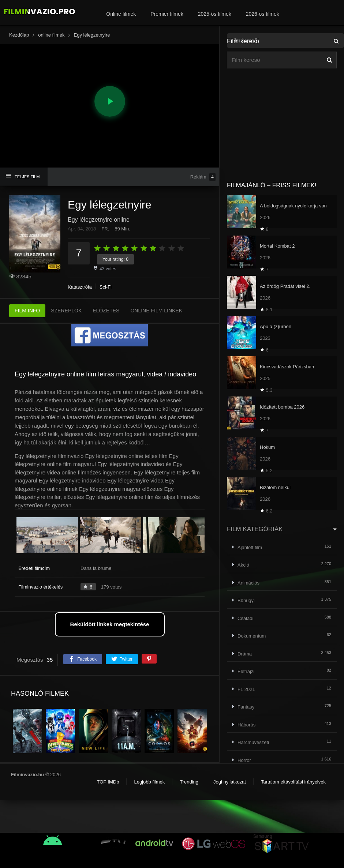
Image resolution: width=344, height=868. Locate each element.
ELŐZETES (106, 311)
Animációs (248, 583)
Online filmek (121, 14)
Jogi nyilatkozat (230, 782)
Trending (189, 782)
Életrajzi (246, 671)
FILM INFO (27, 311)
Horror (244, 760)
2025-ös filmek (215, 14)
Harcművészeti (253, 742)
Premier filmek (167, 14)
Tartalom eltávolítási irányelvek (293, 782)
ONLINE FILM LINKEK (156, 311)
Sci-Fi (106, 287)
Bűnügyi (246, 600)
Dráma (245, 654)
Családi (245, 618)
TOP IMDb (108, 782)
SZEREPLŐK (66, 311)
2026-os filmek (263, 14)
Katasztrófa (80, 287)
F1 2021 (246, 689)
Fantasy (246, 707)
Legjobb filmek (149, 782)
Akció (243, 565)
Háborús (246, 725)
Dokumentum (252, 636)
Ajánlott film (250, 547)
